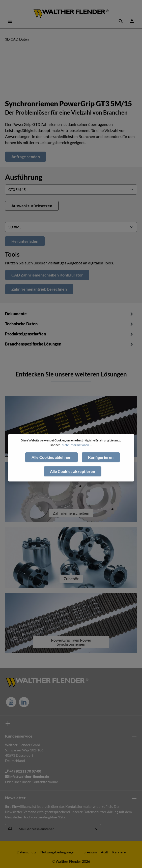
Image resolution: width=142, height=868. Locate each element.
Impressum (88, 852)
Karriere (119, 852)
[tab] (70, 323)
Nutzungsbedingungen (58, 852)
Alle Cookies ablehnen (51, 468)
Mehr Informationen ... (77, 456)
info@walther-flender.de (27, 776)
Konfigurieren (101, 468)
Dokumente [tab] (70, 314)
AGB (105, 852)
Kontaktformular (45, 782)
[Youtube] (11, 702)
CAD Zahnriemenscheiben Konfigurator (47, 275)
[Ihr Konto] (132, 21)
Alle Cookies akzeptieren (73, 483)
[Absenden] (96, 829)
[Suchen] (121, 21)
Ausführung (24, 177)
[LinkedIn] (24, 702)
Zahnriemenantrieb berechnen (39, 289)
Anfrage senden (26, 157)
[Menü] (10, 21)
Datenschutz (26, 852)
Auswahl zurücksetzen (32, 206)
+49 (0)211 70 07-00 (23, 771)
